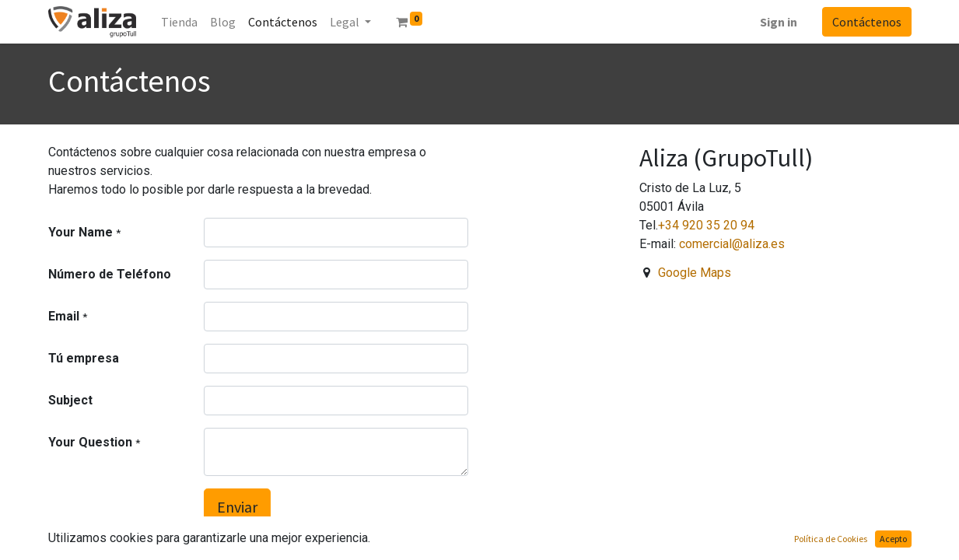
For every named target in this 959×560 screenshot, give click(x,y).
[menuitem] (179, 22)
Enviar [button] (237, 507)
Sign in (779, 22)
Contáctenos (867, 22)
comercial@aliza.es (732, 244)
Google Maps (695, 273)
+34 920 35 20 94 (706, 225)
